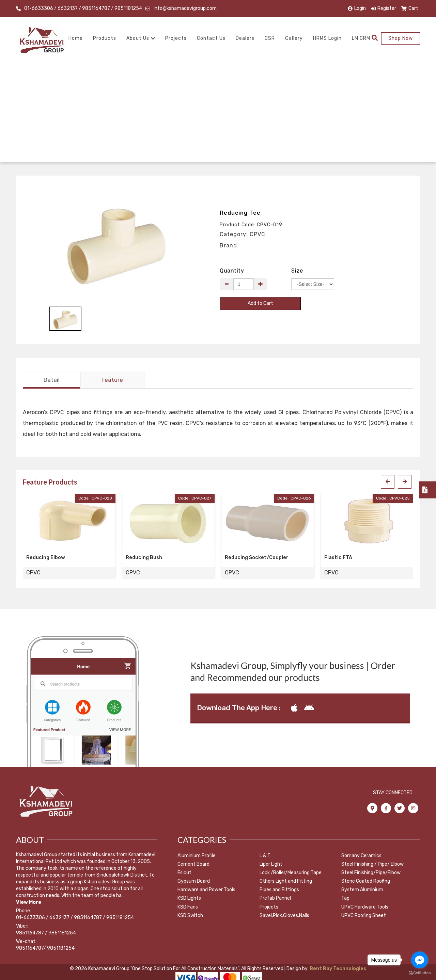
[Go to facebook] (420, 960)
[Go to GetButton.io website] (420, 973)
